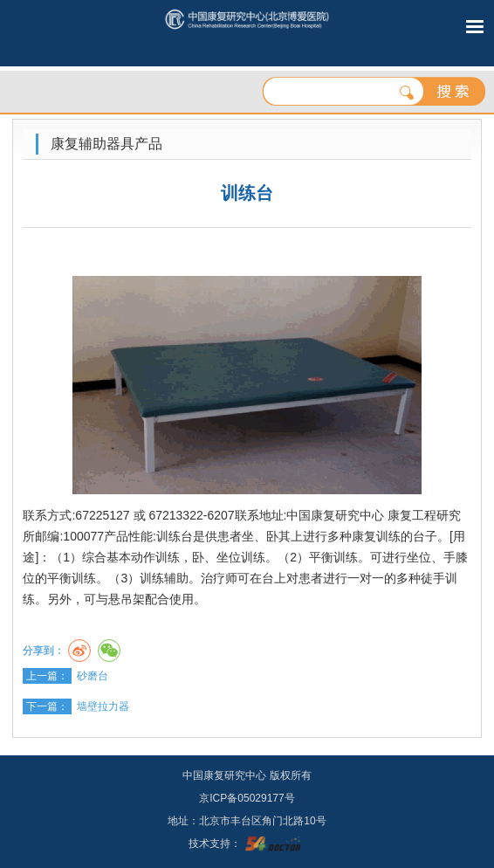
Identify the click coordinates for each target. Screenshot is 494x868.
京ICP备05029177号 (247, 798)
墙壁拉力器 (103, 706)
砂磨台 (93, 676)
